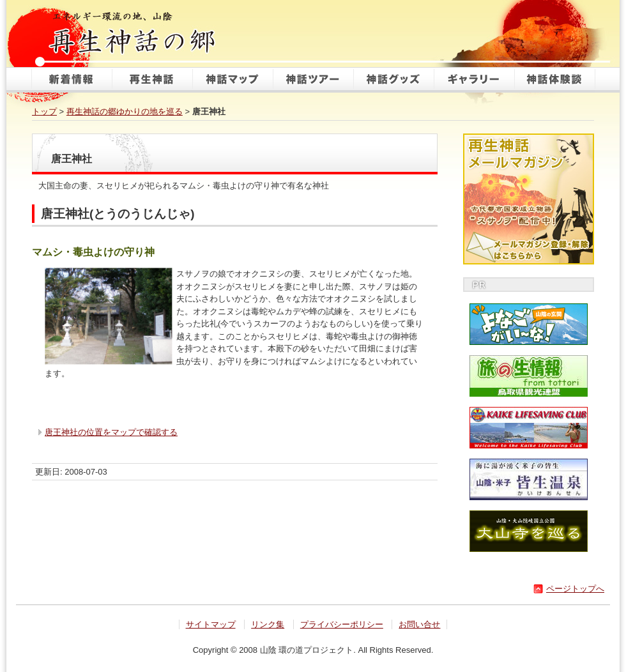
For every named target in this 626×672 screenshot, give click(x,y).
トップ (44, 111)
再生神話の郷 (134, 32)
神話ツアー (313, 80)
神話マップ (233, 80)
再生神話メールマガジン (529, 199)
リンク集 (268, 624)
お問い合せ (419, 624)
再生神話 (152, 80)
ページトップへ (575, 589)
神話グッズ (393, 80)
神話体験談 (555, 80)
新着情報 (72, 80)
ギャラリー (474, 80)
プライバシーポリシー (342, 624)
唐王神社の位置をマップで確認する (111, 432)
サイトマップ (211, 624)
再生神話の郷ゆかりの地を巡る (125, 111)
